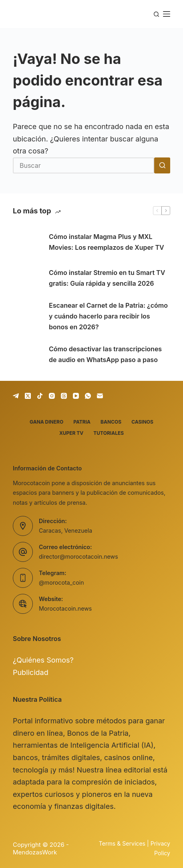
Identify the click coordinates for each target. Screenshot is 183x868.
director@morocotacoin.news (78, 556)
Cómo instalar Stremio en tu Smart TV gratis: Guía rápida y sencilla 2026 (107, 278)
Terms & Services (122, 843)
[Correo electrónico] (100, 396)
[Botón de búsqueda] (162, 165)
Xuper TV (71, 433)
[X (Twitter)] (28, 396)
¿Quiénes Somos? (43, 660)
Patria (82, 422)
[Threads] (64, 396)
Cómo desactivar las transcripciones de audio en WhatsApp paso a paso (105, 354)
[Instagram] (52, 396)
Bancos (111, 422)
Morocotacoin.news (65, 608)
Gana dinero (46, 422)
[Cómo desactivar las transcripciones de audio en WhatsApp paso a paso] (27, 354)
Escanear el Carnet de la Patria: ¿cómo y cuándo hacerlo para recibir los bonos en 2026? (108, 316)
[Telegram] (16, 396)
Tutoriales (109, 433)
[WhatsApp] (88, 396)
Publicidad (31, 672)
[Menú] (167, 14)
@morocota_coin (61, 582)
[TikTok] (40, 396)
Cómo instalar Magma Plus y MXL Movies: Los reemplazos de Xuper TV (107, 242)
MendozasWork (35, 852)
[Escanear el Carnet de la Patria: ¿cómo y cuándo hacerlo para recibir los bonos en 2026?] (27, 317)
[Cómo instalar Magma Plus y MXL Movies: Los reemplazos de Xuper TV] (27, 242)
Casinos (142, 422)
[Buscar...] (83, 165)
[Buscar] (156, 14)
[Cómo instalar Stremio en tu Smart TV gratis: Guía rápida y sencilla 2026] (27, 278)
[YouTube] (76, 396)
